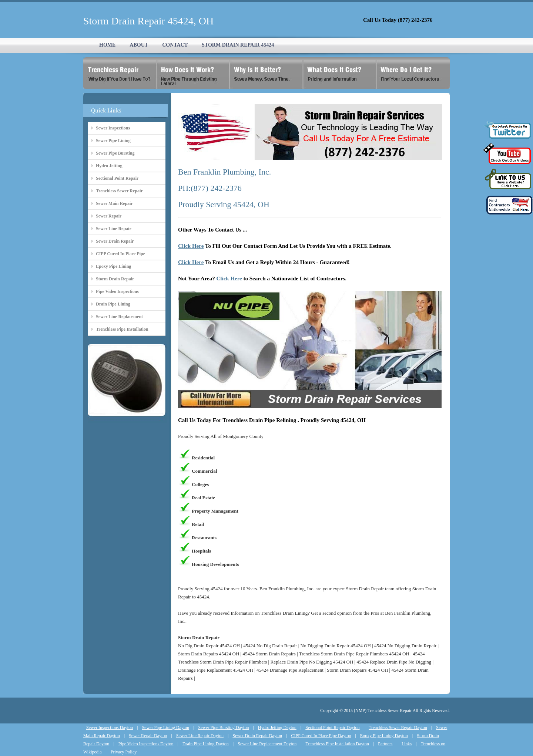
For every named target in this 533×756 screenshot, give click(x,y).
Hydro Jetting (109, 166)
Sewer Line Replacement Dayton (267, 744)
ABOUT (139, 45)
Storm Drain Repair (115, 279)
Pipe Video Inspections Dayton (146, 744)
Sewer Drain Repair (115, 241)
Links (407, 744)
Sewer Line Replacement (119, 317)
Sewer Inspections (113, 128)
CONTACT (175, 45)
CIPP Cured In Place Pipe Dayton (321, 736)
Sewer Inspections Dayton (110, 728)
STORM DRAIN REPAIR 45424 (238, 45)
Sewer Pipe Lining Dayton (165, 728)
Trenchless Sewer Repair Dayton (398, 728)
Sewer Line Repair (114, 229)
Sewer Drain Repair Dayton (257, 736)
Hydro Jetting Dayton (277, 728)
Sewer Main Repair (114, 203)
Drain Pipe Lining (113, 304)
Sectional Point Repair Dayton (332, 728)
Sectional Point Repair (117, 178)
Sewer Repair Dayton (148, 736)
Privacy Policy (124, 752)
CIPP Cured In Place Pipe (120, 254)
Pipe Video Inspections (117, 291)
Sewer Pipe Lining (113, 141)
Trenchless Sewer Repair (119, 191)
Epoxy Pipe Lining (113, 266)
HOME (107, 45)
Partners (385, 744)
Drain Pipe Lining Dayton (206, 744)
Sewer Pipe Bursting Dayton (223, 728)
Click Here (191, 246)
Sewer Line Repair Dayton (200, 736)
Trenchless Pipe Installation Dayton (337, 744)
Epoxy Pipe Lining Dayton (384, 736)
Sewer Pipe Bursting (115, 153)
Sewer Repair (109, 216)
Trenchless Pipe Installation (122, 329)
